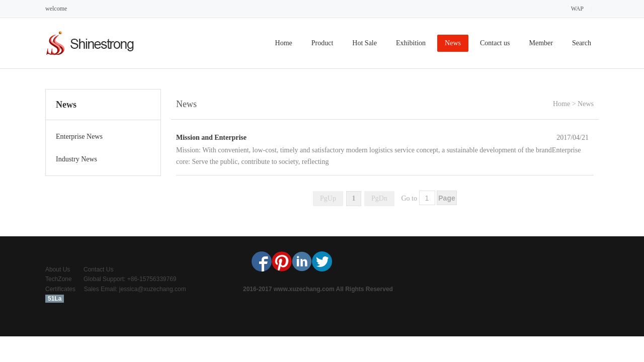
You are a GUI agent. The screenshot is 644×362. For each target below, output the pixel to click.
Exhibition (411, 43)
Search (582, 43)
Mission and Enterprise (211, 138)
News (453, 43)
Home (284, 43)
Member (541, 43)
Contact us (495, 43)
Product (323, 43)
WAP (577, 9)
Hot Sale (365, 43)
